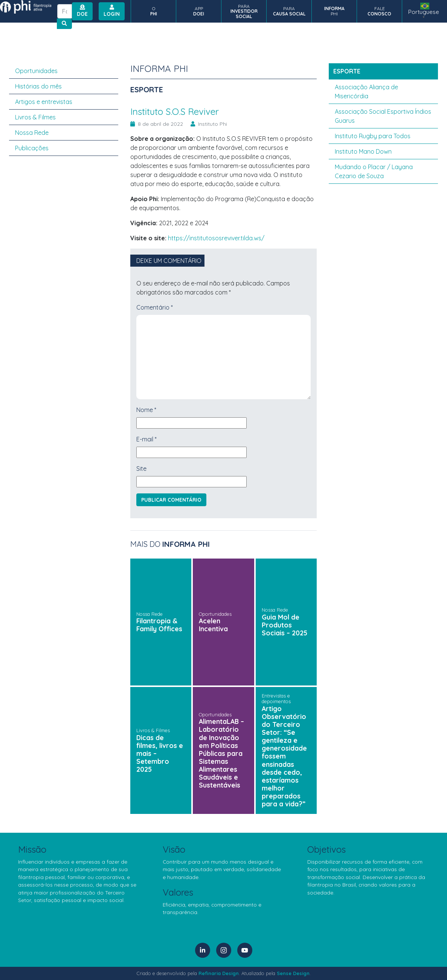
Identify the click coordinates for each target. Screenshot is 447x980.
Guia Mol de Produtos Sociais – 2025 (285, 625)
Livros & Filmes (153, 730)
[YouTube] (245, 950)
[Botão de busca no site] (64, 24)
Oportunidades (215, 614)
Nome (146, 410)
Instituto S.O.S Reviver (177, 111)
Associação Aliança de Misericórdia (366, 92)
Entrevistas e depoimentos (276, 698)
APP (199, 11)
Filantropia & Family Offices (159, 625)
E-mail (146, 439)
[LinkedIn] (203, 950)
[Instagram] (224, 950)
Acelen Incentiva (213, 625)
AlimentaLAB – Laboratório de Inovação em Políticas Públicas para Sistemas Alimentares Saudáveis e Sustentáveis (221, 753)
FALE (379, 11)
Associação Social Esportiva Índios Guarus (383, 116)
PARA (244, 11)
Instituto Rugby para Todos (373, 136)
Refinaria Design (219, 973)
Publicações (32, 148)
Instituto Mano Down (363, 151)
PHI (334, 11)
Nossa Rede (150, 614)
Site (141, 469)
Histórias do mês (38, 86)
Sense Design (293, 973)
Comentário (155, 307)
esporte (347, 71)
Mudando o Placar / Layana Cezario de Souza (374, 171)
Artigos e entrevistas (44, 102)
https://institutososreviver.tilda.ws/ (216, 238)
